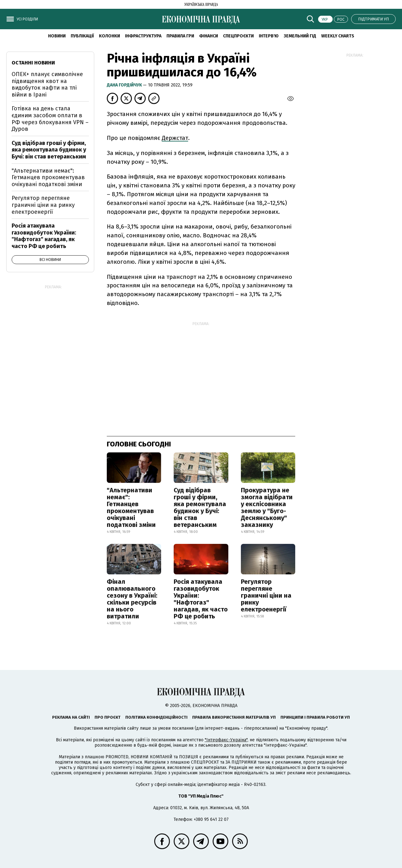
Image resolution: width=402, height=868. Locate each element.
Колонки (109, 36)
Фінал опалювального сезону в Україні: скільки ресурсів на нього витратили (132, 599)
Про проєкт (108, 717)
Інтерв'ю (269, 36)
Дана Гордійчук (125, 85)
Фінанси (209, 36)
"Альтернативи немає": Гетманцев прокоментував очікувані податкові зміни (131, 507)
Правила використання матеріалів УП (234, 717)
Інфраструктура (143, 36)
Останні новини (33, 63)
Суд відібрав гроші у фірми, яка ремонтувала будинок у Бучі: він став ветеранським (200, 507)
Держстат (175, 138)
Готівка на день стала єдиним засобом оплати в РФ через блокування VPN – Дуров (50, 119)
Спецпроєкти (238, 36)
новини (57, 36)
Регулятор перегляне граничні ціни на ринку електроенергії (266, 595)
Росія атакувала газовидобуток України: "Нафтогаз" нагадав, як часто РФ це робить (201, 599)
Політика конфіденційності (156, 717)
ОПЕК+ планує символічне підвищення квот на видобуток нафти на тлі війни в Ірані (47, 84)
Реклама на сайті (71, 717)
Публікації (82, 36)
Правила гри (180, 36)
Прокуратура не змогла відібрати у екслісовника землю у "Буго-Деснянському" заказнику (267, 507)
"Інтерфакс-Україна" (226, 740)
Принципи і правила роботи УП (315, 717)
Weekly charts (338, 36)
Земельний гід (300, 36)
